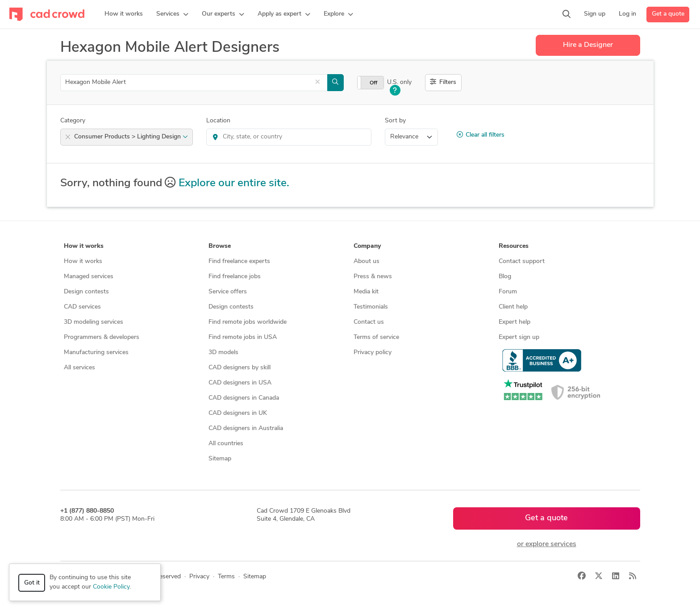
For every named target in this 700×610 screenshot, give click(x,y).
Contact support (522, 261)
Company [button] (367, 246)
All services (79, 368)
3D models (223, 353)
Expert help (515, 322)
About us (367, 261)
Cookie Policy (111, 587)
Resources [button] (514, 246)
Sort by (395, 121)
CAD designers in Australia (246, 428)
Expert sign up (519, 337)
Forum (508, 292)
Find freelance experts (239, 261)
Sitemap (220, 459)
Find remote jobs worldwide (248, 322)
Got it (32, 583)
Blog (505, 277)
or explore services (547, 544)
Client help (513, 307)
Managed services (89, 277)
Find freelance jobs (235, 277)
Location (218, 121)
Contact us (369, 322)
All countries (226, 444)
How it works (83, 261)
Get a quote (668, 14)
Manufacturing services (96, 353)
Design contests (86, 292)
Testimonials (371, 307)
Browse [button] (220, 246)
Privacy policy (373, 353)
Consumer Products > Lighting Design (131, 137)
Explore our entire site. (234, 184)
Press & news (373, 277)
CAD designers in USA (240, 383)
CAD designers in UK (238, 413)
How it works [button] (84, 246)
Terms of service (376, 337)
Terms (226, 577)
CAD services (82, 307)
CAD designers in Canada (244, 398)
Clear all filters (481, 135)
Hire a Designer (588, 45)
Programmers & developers (102, 337)
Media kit (366, 292)
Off (373, 83)
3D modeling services (94, 322)
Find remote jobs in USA (243, 337)
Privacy (199, 577)
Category (73, 121)
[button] (172, 14)
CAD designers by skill (240, 368)
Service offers (228, 292)
